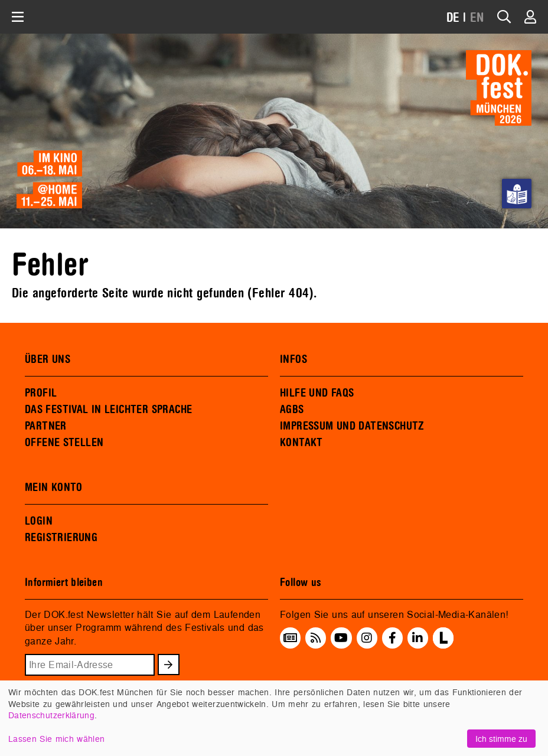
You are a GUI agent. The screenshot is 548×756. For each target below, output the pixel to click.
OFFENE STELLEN (64, 443)
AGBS (292, 410)
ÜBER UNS (48, 359)
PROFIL (41, 393)
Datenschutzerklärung (51, 715)
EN (477, 18)
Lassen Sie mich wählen (56, 739)
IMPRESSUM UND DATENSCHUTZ (352, 426)
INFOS (293, 359)
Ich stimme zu (501, 739)
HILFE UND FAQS (317, 393)
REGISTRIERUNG (61, 538)
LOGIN (39, 521)
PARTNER (46, 426)
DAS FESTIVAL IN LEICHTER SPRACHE (108, 410)
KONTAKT (301, 443)
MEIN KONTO (54, 487)
